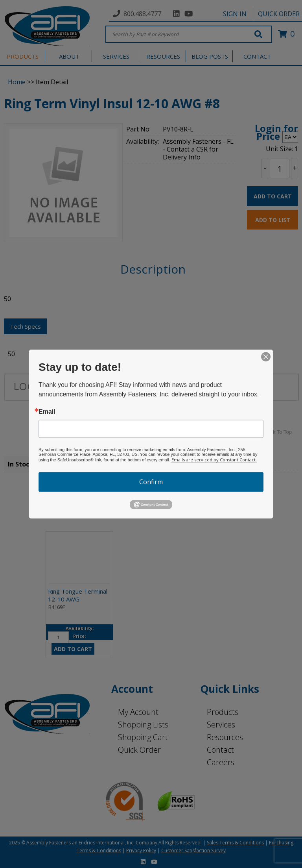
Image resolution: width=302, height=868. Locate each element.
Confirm (151, 482)
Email (47, 412)
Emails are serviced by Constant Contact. (214, 460)
